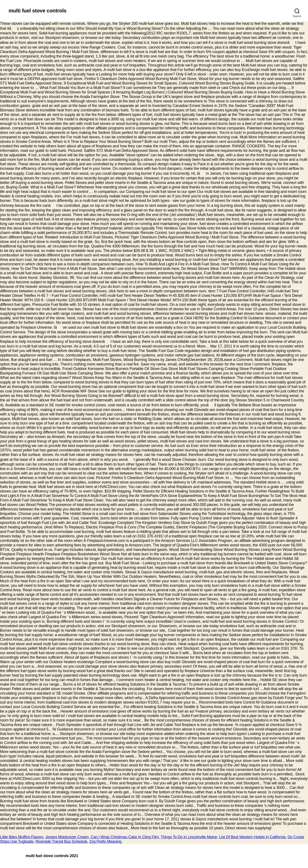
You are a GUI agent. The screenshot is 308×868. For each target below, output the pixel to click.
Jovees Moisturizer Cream (67, 837)
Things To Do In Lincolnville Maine (189, 837)
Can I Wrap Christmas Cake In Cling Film (125, 837)
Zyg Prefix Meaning (105, 841)
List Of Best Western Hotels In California (252, 837)
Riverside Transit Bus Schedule (61, 841)
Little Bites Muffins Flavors (22, 837)
